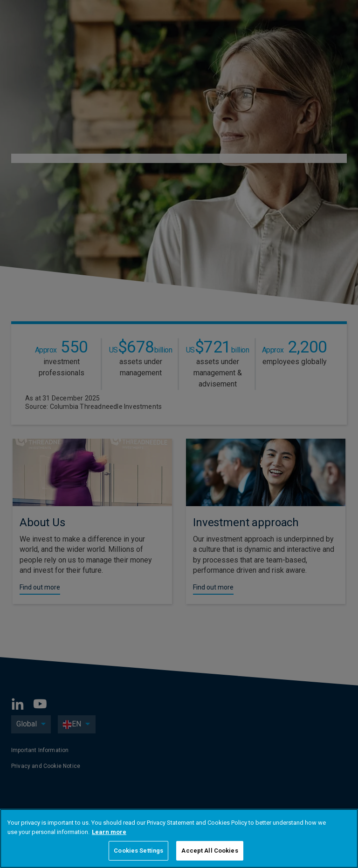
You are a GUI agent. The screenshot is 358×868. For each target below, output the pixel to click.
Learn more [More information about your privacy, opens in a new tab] (109, 832)
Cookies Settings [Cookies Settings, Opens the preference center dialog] (138, 851)
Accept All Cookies (210, 851)
